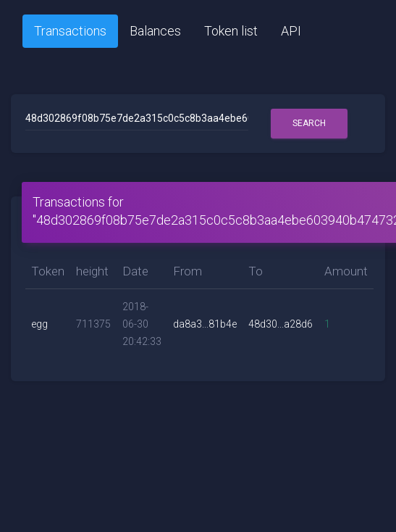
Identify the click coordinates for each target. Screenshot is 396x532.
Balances (155, 31)
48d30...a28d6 (281, 324)
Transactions (70, 31)
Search (309, 123)
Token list (231, 31)
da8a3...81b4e (205, 324)
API (291, 31)
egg (39, 324)
